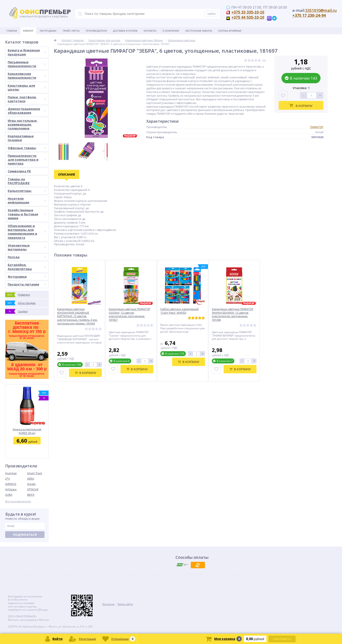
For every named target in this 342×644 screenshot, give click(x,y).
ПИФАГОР (317, 127)
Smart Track (35, 473)
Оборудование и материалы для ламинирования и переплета (27, 232)
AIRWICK (11, 484)
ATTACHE (33, 489)
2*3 (7, 479)
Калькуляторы (27, 191)
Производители (96, 31)
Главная (12, 31)
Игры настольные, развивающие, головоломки (23, 124)
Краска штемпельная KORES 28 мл (27, 431)
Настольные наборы (199, 31)
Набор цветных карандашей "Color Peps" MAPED (179, 311)
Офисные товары (27, 148)
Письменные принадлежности (27, 64)
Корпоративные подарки (21, 138)
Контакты (150, 31)
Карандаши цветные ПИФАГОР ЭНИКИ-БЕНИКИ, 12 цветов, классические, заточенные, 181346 (233, 315)
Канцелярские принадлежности (27, 76)
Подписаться (25, 535)
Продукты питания (27, 284)
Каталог (28, 31)
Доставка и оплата (125, 31)
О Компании (171, 31)
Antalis (31, 484)
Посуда (27, 257)
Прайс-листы (71, 31)
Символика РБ (19, 171)
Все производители (18, 501)
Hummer (11, 473)
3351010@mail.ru (321, 10)
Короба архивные (230, 31)
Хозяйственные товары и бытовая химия (27, 214)
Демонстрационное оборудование (27, 111)
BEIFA (31, 495)
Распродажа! (48, 31)
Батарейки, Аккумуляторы (27, 267)
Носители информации (27, 200)
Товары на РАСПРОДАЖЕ (19, 181)
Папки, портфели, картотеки (27, 99)
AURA (9, 495)
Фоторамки (27, 277)
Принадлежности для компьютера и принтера (27, 160)
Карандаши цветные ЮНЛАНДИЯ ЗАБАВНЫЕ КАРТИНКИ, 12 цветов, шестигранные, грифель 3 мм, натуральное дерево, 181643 (77, 316)
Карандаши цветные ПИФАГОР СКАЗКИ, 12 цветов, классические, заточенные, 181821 (129, 315)
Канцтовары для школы (27, 87)
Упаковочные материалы (27, 247)
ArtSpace (11, 489)
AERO (31, 479)
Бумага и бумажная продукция (27, 52)
